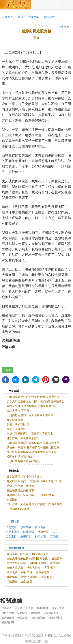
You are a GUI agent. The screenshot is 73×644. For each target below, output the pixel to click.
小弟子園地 (13, 532)
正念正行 (11, 536)
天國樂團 (12, 581)
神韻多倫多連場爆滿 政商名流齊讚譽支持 (32, 452)
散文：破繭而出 (16, 429)
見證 (20, 17)
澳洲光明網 (8, 613)
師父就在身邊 (15, 420)
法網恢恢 (22, 613)
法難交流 (27, 581)
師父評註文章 (40, 554)
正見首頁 (7, 17)
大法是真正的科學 (18, 554)
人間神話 (50, 568)
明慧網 (19, 608)
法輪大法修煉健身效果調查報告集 (27, 558)
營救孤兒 (47, 577)
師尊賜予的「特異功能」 (22, 495)
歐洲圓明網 (43, 608)
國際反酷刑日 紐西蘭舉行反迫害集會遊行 (32, 406)
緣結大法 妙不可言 (18, 411)
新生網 (29, 608)
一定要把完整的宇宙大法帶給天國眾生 (30, 415)
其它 (55, 532)
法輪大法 (7, 608)
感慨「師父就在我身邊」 (22, 486)
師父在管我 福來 (17, 481)
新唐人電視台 (56, 618)
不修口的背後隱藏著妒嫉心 (23, 461)
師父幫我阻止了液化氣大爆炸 (24, 477)
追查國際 (35, 613)
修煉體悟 (29, 532)
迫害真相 (26, 536)
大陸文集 (33, 17)
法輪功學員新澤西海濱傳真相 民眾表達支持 (33, 443)
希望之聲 (22, 618)
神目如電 (40, 536)
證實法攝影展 (29, 577)
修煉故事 (26, 527)
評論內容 (8, 347)
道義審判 (57, 558)
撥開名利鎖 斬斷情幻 (19, 457)
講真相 (54, 536)
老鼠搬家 (12, 500)
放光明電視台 (51, 613)
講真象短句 (43, 572)
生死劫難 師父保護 (18, 509)
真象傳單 (12, 577)
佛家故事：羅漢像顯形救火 (23, 438)
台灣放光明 (8, 618)
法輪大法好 (34, 568)
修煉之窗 (12, 572)
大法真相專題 (16, 548)
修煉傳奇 (55, 563)
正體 (60, 27)
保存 (8, 370)
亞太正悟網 (58, 608)
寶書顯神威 (47, 495)
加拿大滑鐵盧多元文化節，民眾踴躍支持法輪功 (35, 401)
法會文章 (11, 527)
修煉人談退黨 (15, 568)
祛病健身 (40, 527)
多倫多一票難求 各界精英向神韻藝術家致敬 (33, 447)
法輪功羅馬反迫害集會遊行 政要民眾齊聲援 (33, 397)
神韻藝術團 (8, 622)
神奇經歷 (49, 17)
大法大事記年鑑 (16, 563)
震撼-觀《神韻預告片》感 (46, 481)
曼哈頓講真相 (38, 563)
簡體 (67, 27)
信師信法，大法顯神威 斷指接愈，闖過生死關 (34, 504)
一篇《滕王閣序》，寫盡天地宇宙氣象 (30, 434)
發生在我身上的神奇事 (20, 490)
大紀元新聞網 (38, 618)
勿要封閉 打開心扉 (18, 424)
